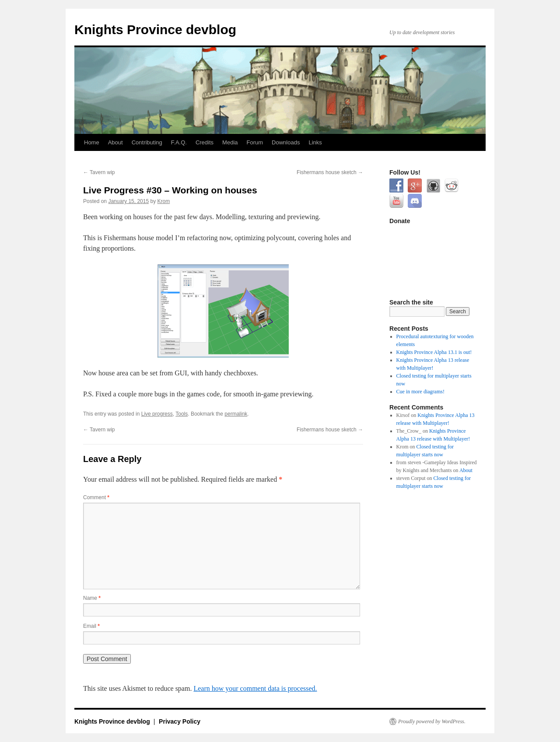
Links (315, 142)
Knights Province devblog (155, 30)
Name (92, 598)
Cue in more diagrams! (420, 392)
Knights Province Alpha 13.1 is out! (434, 352)
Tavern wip (99, 172)
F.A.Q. (179, 142)
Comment (96, 497)
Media (230, 142)
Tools (182, 414)
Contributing (147, 142)
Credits (205, 142)
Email (91, 626)
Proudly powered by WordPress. (432, 721)
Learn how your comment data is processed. (255, 688)
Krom (164, 201)
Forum (255, 142)
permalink (236, 414)
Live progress (157, 414)
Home (92, 142)
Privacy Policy (180, 721)
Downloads (286, 142)
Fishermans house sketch (330, 172)
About (115, 142)
